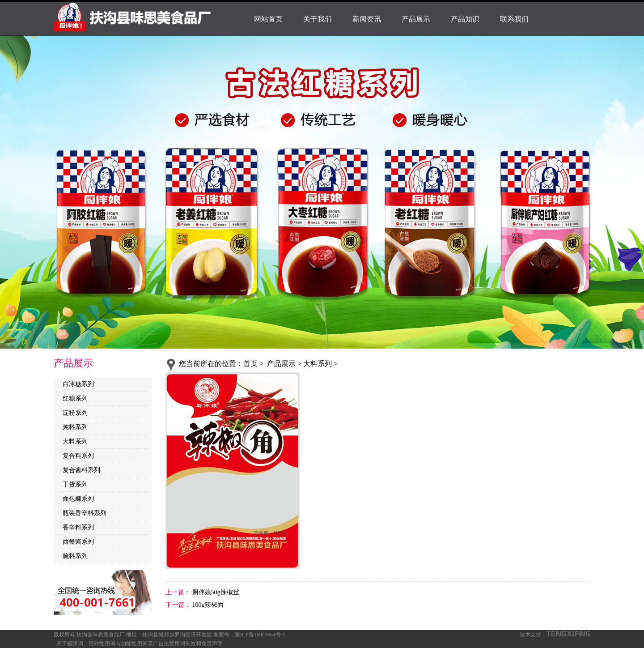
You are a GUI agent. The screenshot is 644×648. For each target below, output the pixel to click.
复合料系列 (78, 456)
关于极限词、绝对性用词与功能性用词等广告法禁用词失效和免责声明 (140, 644)
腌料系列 (75, 556)
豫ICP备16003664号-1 (260, 635)
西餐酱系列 (78, 542)
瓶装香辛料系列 (85, 513)
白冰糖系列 (78, 384)
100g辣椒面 (207, 605)
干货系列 (75, 484)
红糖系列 (75, 399)
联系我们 (514, 19)
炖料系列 (75, 427)
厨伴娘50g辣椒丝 (215, 592)
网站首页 (268, 19)
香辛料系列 (78, 527)
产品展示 (416, 19)
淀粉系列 (75, 413)
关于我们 (318, 19)
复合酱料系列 (81, 470)
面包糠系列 (78, 499)
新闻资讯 (367, 19)
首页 (250, 364)
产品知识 (465, 19)
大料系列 (75, 441)
